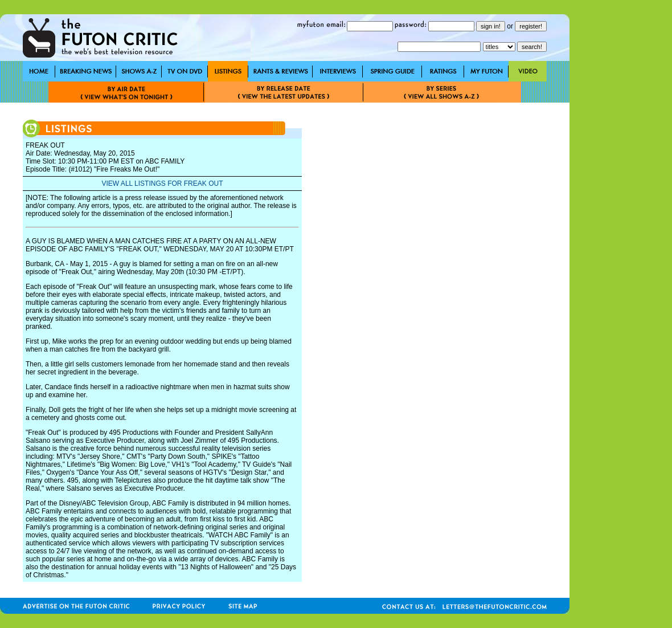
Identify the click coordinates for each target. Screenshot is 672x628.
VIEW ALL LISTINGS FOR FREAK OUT (163, 183)
